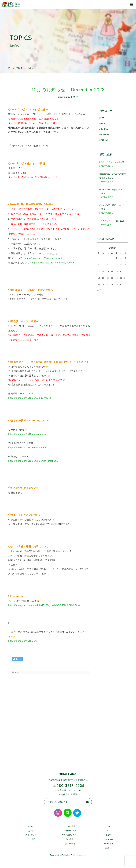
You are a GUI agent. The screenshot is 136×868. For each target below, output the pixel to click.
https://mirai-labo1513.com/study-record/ (53, 263)
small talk (104, 140)
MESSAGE (105, 135)
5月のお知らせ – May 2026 (112, 162)
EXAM (102, 124)
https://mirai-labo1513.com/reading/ (27, 434)
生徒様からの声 (70, 831)
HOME (31, 826)
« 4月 (99, 290)
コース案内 (31, 839)
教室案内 (70, 839)
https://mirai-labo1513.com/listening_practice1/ (33, 461)
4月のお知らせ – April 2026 (112, 221)
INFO (75, 97)
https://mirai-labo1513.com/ (23, 641)
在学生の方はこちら (70, 835)
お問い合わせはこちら (59, 802)
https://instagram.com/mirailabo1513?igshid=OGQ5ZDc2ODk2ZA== (44, 605)
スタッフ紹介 (31, 835)
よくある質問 (70, 826)
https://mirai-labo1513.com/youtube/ (27, 448)
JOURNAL (104, 129)
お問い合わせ (70, 844)
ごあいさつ (31, 831)
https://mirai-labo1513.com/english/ (43, 258)
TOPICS (109, 826)
